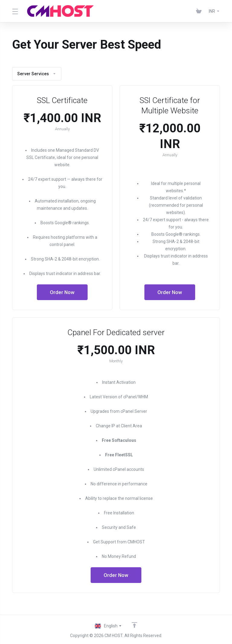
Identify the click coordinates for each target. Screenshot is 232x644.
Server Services (37, 74)
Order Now (62, 292)
